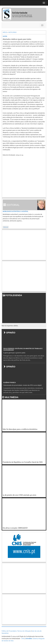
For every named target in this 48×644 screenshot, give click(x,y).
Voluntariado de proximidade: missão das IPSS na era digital (22, 385)
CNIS (23, 639)
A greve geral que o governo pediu (14, 353)
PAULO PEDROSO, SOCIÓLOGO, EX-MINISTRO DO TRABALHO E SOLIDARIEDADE (23, 349)
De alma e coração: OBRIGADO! (15, 528)
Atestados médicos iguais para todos (17, 39)
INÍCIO (5, 32)
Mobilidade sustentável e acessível (15, 211)
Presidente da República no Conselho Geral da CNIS (23, 462)
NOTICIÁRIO (12, 32)
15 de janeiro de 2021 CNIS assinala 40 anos (19, 495)
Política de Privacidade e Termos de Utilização (16, 631)
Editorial (6, 227)
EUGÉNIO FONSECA (10, 383)
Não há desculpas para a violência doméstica (20, 429)
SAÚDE (5, 36)
